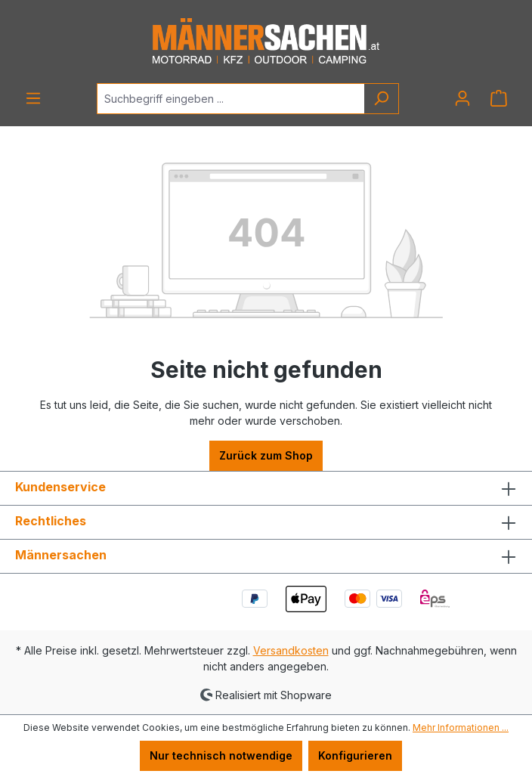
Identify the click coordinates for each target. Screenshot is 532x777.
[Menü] (33, 98)
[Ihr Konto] (462, 98)
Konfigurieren (355, 755)
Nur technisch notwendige (221, 755)
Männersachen (61, 555)
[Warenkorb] (499, 98)
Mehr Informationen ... (461, 727)
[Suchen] (381, 99)
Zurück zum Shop (266, 455)
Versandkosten (291, 650)
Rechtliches (51, 521)
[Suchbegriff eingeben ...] (230, 99)
